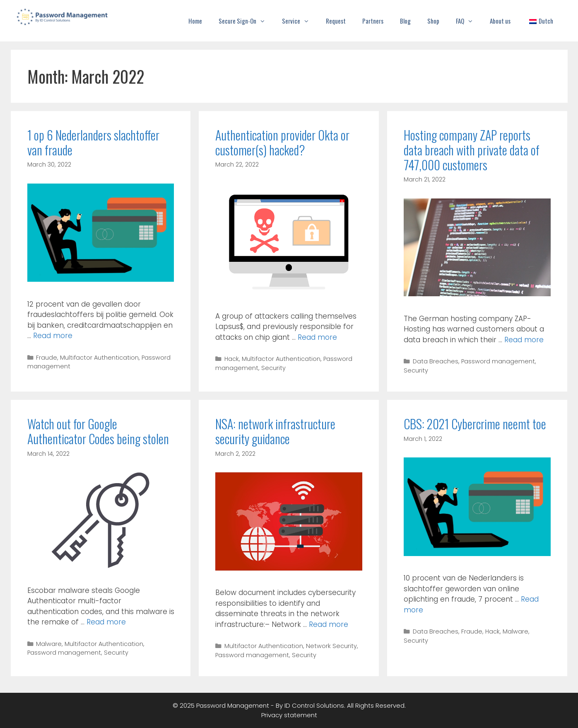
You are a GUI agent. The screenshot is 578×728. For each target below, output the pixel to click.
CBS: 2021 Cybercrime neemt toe (475, 424)
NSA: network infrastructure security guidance (275, 431)
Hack (232, 359)
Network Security (331, 646)
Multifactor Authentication (99, 358)
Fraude (47, 358)
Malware (49, 644)
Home (195, 21)
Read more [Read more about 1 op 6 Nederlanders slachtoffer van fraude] (53, 336)
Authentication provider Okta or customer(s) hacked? (282, 142)
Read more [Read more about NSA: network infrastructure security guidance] (329, 624)
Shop (433, 21)
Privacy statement (289, 715)
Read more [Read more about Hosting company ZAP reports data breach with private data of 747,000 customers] (524, 340)
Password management (498, 361)
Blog (405, 21)
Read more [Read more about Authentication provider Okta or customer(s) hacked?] (317, 337)
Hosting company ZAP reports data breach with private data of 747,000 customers (472, 150)
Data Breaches (436, 361)
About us (500, 21)
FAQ (469, 21)
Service (300, 21)
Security (273, 368)
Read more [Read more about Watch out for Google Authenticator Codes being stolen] (106, 622)
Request (336, 21)
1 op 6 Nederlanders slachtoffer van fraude (93, 142)
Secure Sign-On (246, 21)
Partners (373, 21)
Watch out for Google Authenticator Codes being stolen (98, 431)
